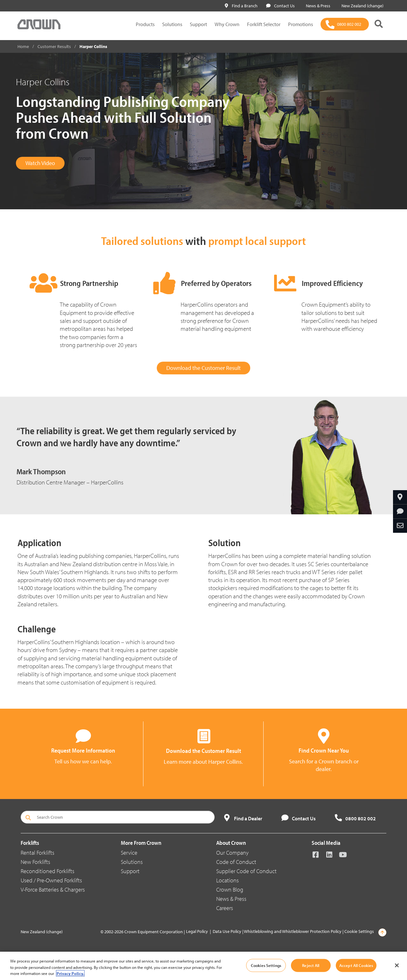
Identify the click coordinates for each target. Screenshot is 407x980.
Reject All (311, 965)
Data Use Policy (227, 931)
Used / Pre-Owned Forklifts (51, 880)
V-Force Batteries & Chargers (53, 890)
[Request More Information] (400, 511)
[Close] (397, 965)
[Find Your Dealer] (400, 497)
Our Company (232, 853)
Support (198, 24)
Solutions (172, 24)
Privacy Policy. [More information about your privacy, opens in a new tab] (70, 973)
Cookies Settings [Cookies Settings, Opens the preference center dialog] (266, 965)
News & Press (317, 6)
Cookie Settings (359, 931)
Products (145, 24)
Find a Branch (241, 6)
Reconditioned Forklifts (48, 871)
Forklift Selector (264, 24)
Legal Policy (197, 931)
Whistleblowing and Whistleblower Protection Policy (293, 931)
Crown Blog (230, 890)
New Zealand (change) (361, 6)
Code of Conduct (236, 862)
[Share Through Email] (400, 526)
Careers (225, 908)
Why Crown (227, 24)
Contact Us (280, 6)
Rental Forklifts (38, 853)
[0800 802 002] (345, 24)
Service (129, 853)
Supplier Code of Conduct (246, 871)
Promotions (300, 24)
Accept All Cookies (356, 965)
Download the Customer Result (203, 368)
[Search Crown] (118, 817)
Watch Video (40, 163)
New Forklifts (35, 862)
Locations (228, 880)
